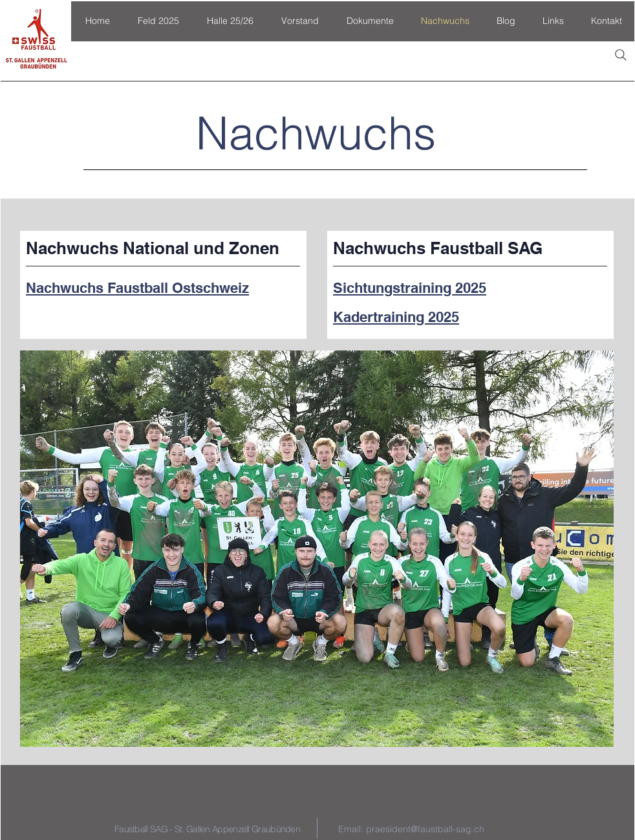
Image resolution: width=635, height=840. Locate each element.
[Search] (621, 55)
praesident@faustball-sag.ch (425, 829)
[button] (158, 21)
